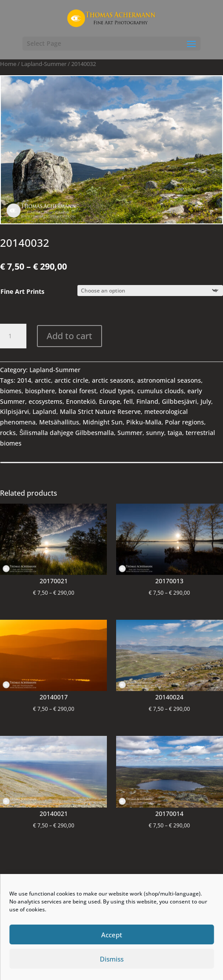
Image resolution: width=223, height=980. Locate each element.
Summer (130, 433)
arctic (43, 380)
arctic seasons (113, 380)
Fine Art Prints (22, 291)
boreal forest (77, 391)
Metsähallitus (59, 422)
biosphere (40, 391)
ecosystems (46, 401)
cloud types (117, 391)
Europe (110, 401)
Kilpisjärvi (15, 411)
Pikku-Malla (144, 422)
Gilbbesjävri (179, 401)
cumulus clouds (161, 391)
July (206, 401)
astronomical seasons (169, 380)
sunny (155, 433)
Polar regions (185, 422)
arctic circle (71, 380)
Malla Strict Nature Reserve (100, 411)
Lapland (44, 411)
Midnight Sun (103, 422)
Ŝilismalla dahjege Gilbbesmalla (67, 433)
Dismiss (112, 959)
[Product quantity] (13, 336)
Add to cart (69, 336)
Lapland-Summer (44, 64)
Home (8, 64)
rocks (8, 433)
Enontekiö (81, 401)
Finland (147, 401)
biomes (11, 391)
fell (128, 401)
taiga (175, 433)
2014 (24, 380)
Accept (112, 935)
